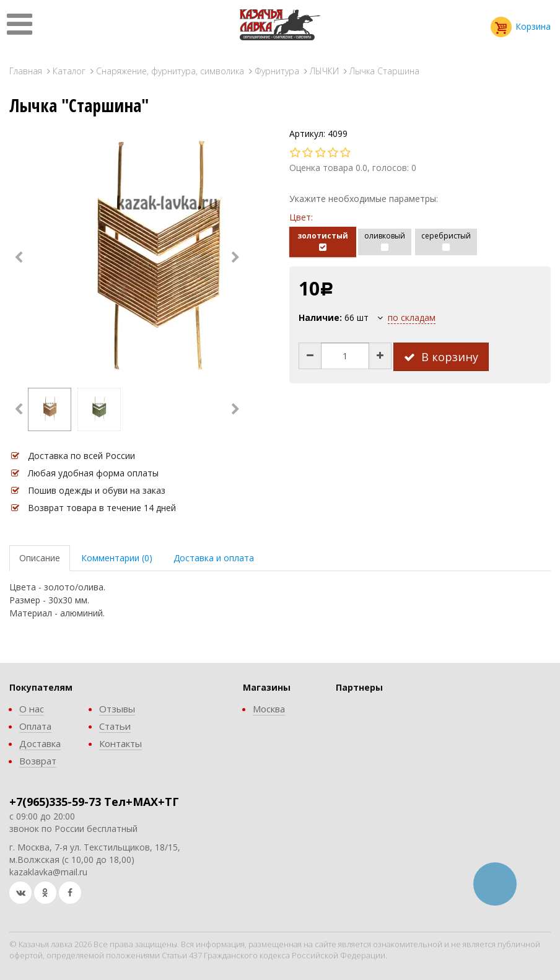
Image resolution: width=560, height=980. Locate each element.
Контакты (120, 743)
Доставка (40, 743)
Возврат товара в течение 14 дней (102, 508)
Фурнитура (277, 71)
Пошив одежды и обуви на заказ (97, 490)
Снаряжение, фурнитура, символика (170, 71)
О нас (32, 709)
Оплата (35, 726)
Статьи (115, 726)
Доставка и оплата (214, 558)
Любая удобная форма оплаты (93, 473)
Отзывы (117, 709)
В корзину (441, 357)
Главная (26, 71)
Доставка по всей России (81, 456)
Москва (269, 709)
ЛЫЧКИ (324, 71)
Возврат (38, 761)
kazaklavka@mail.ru (48, 872)
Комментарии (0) (117, 558)
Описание (40, 558)
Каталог (69, 71)
